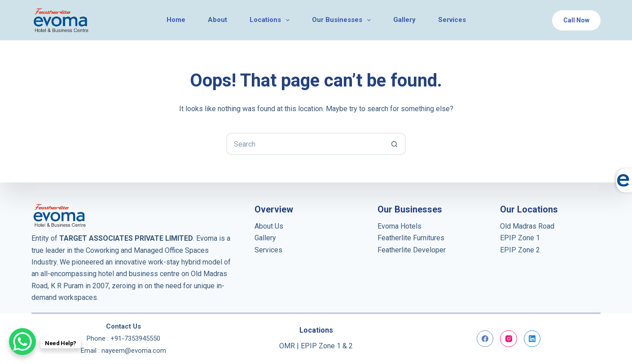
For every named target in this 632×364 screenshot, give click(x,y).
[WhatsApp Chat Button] (22, 342)
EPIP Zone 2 (520, 250)
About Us (269, 226)
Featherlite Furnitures (411, 238)
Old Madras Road (527, 226)
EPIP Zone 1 (520, 238)
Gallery (265, 238)
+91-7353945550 (135, 338)
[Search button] (395, 144)
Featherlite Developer (412, 250)
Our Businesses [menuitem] (343, 20)
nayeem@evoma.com (134, 351)
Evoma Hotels (399, 226)
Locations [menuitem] (271, 20)
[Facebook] (485, 339)
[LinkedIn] (532, 339)
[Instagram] (509, 339)
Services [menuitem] (452, 20)
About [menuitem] (217, 20)
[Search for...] (305, 144)
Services (268, 250)
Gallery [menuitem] (404, 20)
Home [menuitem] (176, 20)
